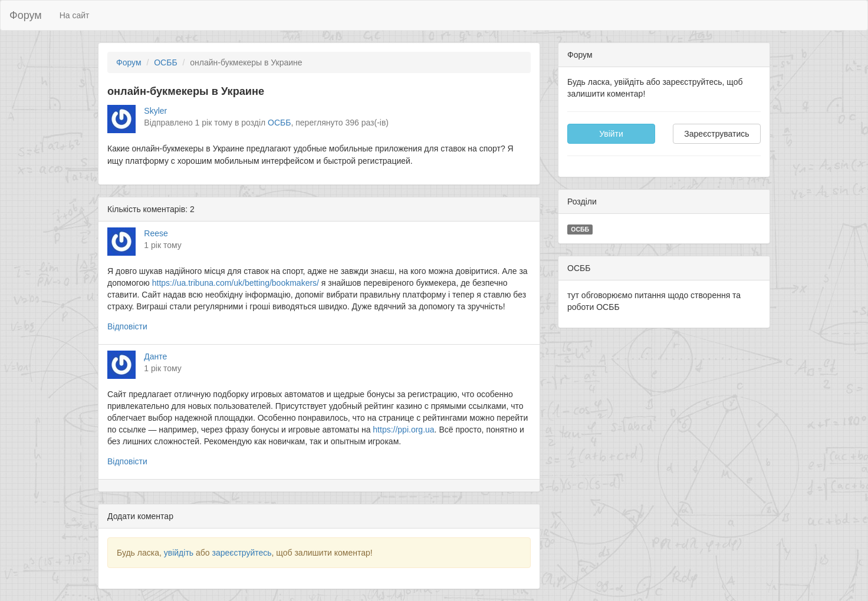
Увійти (611, 134)
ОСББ (165, 62)
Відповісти (127, 326)
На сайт (75, 15)
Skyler (155, 111)
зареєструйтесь (241, 553)
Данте (155, 356)
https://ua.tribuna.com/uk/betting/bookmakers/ (236, 283)
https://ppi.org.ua (403, 430)
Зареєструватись (716, 134)
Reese (156, 233)
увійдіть (179, 553)
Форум (26, 15)
